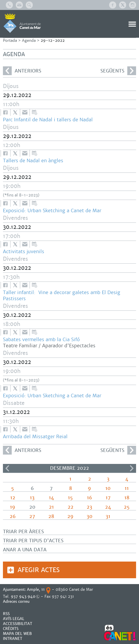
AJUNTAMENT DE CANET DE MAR (22, 23)
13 (32, 498)
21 (51, 507)
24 (108, 507)
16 (90, 498)
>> (132, 468)
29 (70, 516)
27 (32, 516)
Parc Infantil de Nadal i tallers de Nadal (48, 120)
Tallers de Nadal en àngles (33, 161)
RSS (6, 614)
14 (51, 498)
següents (118, 71)
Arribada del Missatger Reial (35, 437)
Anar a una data (25, 550)
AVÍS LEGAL (14, 619)
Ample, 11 (36, 589)
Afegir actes (39, 570)
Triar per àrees (23, 532)
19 (13, 507)
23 (89, 507)
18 (127, 498)
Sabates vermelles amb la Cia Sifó (41, 340)
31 (108, 516)
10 (108, 488)
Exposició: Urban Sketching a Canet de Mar (52, 211)
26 (13, 516)
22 (71, 507)
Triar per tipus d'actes (33, 541)
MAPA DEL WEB (17, 634)
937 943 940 (23, 596)
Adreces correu (17, 601)
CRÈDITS (11, 629)
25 (127, 507)
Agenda (29, 40)
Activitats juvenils (24, 252)
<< (7, 468)
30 (90, 516)
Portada (10, 40)
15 (70, 498)
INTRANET (13, 639)
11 (127, 488)
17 (108, 498)
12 (13, 498)
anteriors (22, 71)
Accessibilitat (18, 624)
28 (51, 516)
